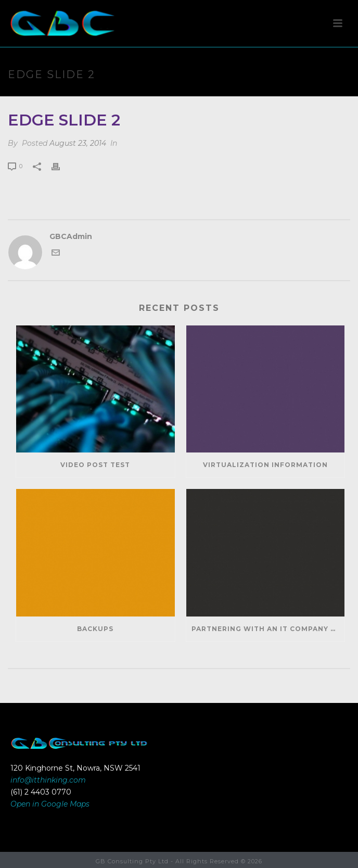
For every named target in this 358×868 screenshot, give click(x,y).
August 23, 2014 (78, 143)
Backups (95, 629)
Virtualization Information (265, 465)
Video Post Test (95, 465)
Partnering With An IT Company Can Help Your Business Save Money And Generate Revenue (268, 629)
